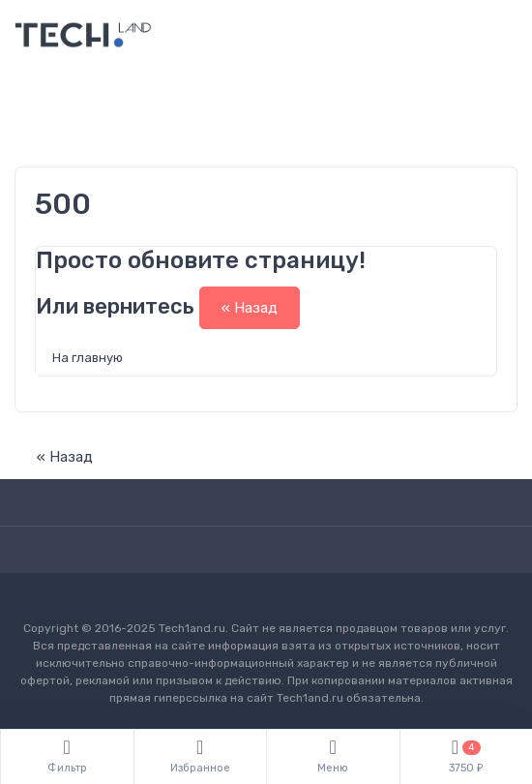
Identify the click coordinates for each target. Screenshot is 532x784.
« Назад (250, 308)
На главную (88, 358)
